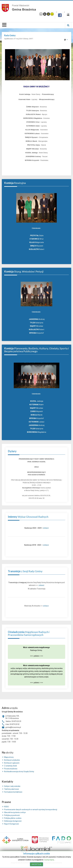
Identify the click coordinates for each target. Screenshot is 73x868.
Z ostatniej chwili (10, 766)
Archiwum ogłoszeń (12, 763)
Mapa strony (9, 757)
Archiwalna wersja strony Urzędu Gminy (19, 772)
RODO (6, 807)
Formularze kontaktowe (13, 792)
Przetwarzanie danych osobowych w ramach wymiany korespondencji (31, 810)
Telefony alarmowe (12, 789)
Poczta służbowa (11, 769)
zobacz (46, 528)
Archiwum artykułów (12, 760)
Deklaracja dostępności (13, 821)
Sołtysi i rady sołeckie (12, 786)
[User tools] (66, 40)
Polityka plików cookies (13, 818)
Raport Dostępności (12, 824)
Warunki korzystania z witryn (15, 812)
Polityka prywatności (12, 815)
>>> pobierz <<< (37, 656)
